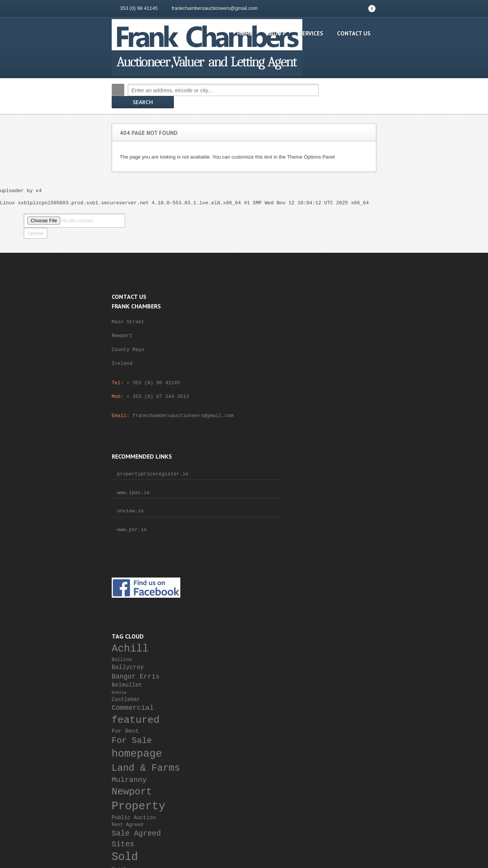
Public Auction (326, 544)
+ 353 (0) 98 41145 (106, 371)
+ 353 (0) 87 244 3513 (111, 385)
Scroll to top (407, 737)
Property (330, 532)
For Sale (324, 467)
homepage (329, 480)
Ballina (314, 386)
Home (292, 33)
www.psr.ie (204, 364)
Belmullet (319, 411)
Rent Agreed (319, 551)
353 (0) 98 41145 (92, 8)
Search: (71, 90)
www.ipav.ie (206, 327)
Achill (322, 375)
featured (327, 446)
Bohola (311, 419)
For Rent (317, 457)
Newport (324, 518)
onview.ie (203, 346)
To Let (311, 595)
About (323, 33)
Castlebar (318, 426)
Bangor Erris (327, 403)
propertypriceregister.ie (225, 309)
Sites (315, 570)
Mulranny (321, 506)
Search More (415, 106)
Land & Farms (338, 494)
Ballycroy (320, 394)
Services (358, 33)
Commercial (324, 434)
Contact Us (401, 33)
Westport (321, 603)
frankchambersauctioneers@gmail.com (168, 8)
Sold (317, 583)
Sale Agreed (328, 560)
